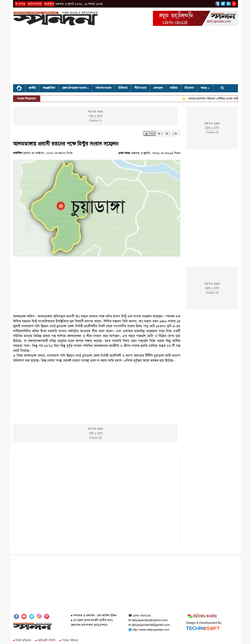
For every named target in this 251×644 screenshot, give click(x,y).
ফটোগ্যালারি (35, 4)
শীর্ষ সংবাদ (140, 88)
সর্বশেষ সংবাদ (103, 88)
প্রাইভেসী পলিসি (45, 640)
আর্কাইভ (49, 4)
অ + (161, 134)
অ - (168, 134)
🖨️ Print (150, 134)
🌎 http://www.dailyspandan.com (149, 630)
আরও (204, 88)
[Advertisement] (125, 56)
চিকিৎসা (123, 88)
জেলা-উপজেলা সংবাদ (74, 88)
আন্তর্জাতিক (49, 88)
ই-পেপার (20, 4)
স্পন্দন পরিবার (69, 640)
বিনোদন (189, 88)
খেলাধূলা (158, 88)
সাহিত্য (174, 88)
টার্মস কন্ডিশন (22, 640)
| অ (175, 134)
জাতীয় (32, 88)
